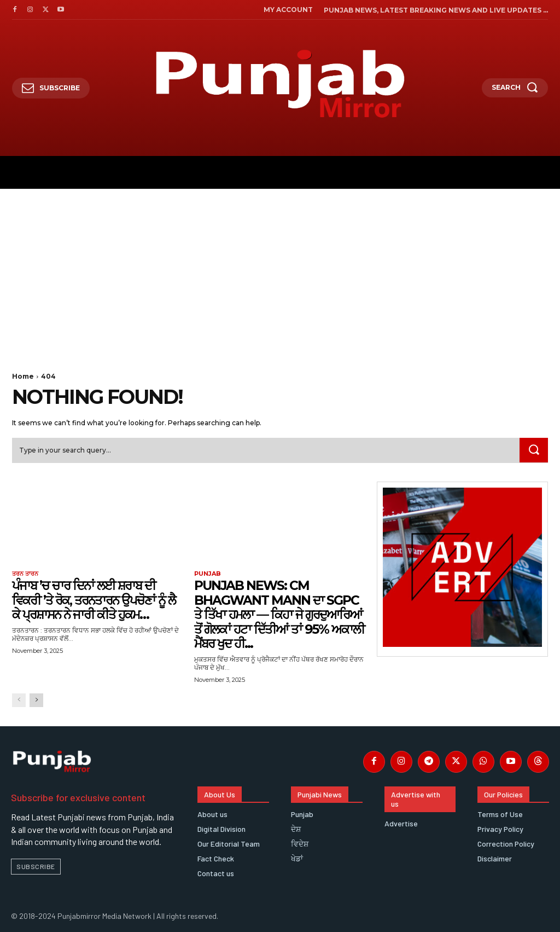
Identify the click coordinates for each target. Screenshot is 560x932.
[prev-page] (19, 700)
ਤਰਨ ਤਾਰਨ (25, 574)
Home (23, 376)
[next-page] (36, 700)
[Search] (534, 450)
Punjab (208, 574)
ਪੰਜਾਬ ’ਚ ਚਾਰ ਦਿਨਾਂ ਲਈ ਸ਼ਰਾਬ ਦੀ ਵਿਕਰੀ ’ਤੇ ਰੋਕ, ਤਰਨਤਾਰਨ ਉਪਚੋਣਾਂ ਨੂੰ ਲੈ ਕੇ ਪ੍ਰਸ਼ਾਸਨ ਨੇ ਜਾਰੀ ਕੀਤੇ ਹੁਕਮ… (97, 600)
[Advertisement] (280, 271)
